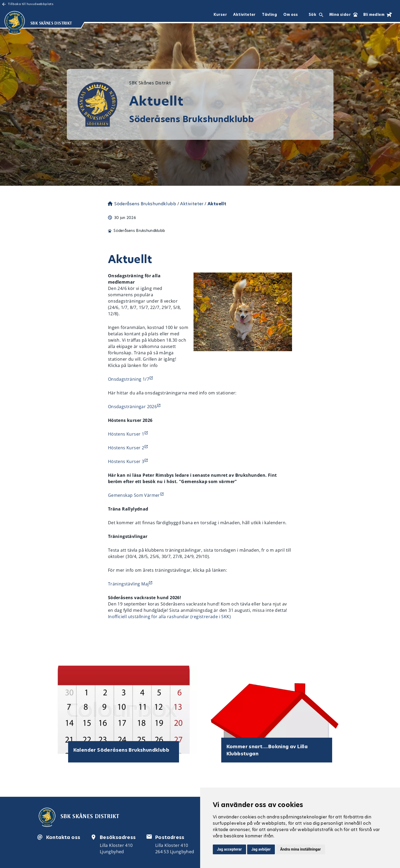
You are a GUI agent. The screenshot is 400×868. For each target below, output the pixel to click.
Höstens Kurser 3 (126, 461)
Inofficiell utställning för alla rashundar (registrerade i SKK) (169, 617)
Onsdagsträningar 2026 (132, 407)
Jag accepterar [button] (229, 849)
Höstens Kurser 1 (126, 434)
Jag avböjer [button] (261, 849)
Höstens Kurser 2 (126, 448)
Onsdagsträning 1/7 (129, 379)
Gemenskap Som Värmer (134, 495)
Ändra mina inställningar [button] (300, 849)
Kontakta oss (63, 837)
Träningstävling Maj (128, 584)
